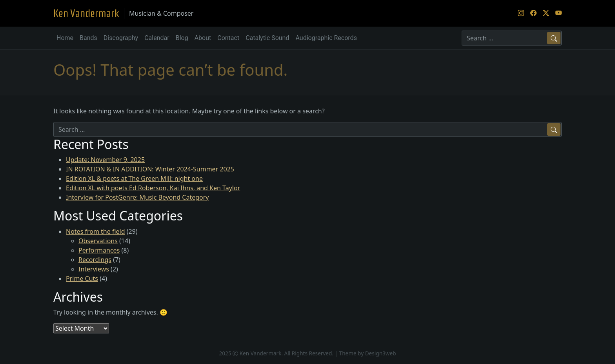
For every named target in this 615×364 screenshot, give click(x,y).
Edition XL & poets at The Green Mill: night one (134, 178)
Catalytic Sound (267, 38)
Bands (88, 38)
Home (65, 38)
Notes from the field (96, 231)
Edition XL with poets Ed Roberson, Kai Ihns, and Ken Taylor (153, 188)
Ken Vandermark (86, 13)
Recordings (95, 260)
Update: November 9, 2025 (105, 160)
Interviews (94, 269)
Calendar (157, 38)
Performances (99, 250)
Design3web (381, 353)
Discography (121, 38)
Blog (182, 38)
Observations (98, 241)
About (203, 38)
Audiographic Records (326, 38)
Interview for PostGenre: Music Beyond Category (137, 197)
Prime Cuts (82, 278)
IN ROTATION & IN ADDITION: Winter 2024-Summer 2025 (150, 169)
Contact (228, 38)
